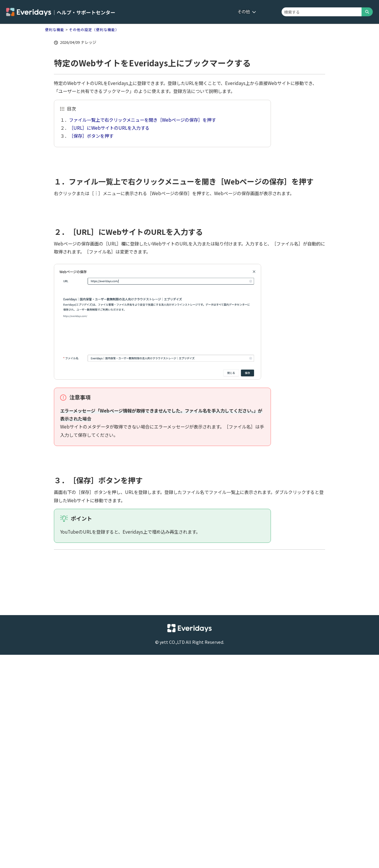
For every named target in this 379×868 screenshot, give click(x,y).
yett (164, 642)
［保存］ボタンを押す (91, 136)
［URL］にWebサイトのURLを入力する (109, 128)
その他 (247, 11)
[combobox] (322, 12)
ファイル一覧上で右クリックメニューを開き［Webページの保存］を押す (142, 120)
